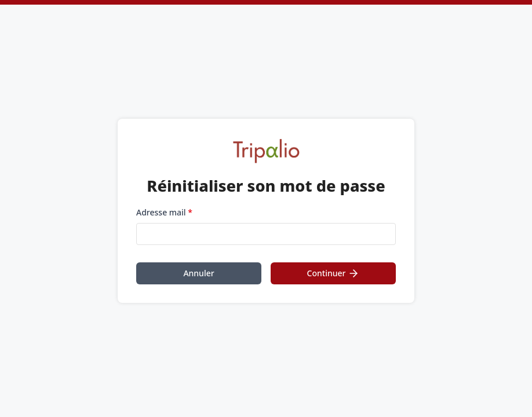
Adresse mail (164, 212)
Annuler (198, 273)
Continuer (334, 273)
